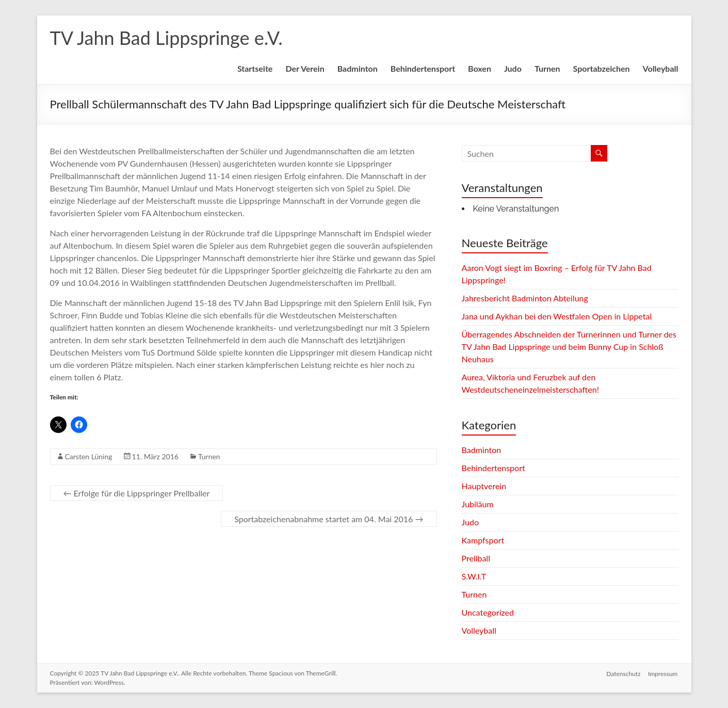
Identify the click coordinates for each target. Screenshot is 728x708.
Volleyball (661, 68)
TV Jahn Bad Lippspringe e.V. (166, 38)
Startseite (255, 68)
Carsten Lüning (89, 456)
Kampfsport (483, 540)
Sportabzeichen (602, 68)
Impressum (663, 673)
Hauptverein (484, 486)
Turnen (547, 68)
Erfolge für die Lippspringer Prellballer (137, 493)
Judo (513, 68)
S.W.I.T (474, 576)
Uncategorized (488, 612)
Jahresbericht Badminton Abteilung (525, 298)
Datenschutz (623, 673)
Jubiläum (478, 504)
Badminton (358, 68)
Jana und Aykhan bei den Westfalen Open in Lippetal (557, 316)
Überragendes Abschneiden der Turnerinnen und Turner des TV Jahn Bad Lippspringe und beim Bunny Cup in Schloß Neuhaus (569, 347)
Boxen (480, 68)
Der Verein (305, 68)
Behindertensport (423, 68)
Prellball (476, 558)
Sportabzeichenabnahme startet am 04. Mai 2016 (329, 519)
